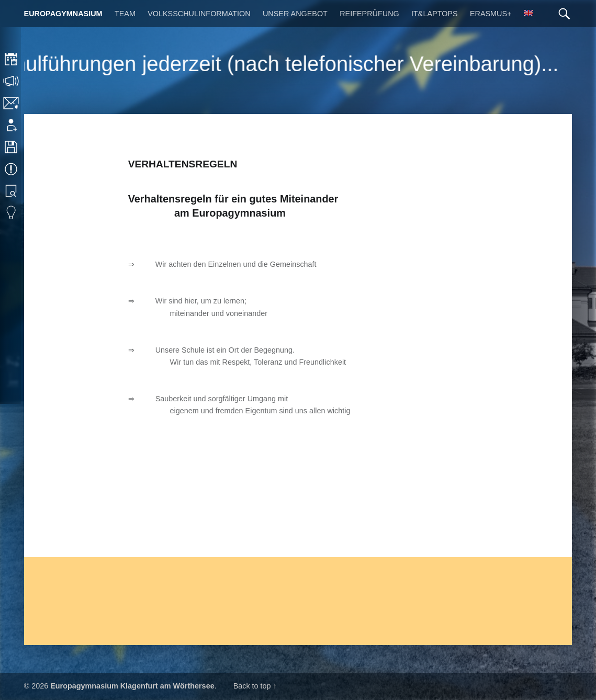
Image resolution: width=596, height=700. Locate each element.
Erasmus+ (491, 14)
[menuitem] (528, 14)
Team (125, 14)
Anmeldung (12, 125)
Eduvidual (12, 213)
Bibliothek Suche (12, 191)
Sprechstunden (12, 81)
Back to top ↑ (255, 686)
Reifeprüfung (369, 14)
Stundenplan (12, 59)
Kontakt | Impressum (12, 103)
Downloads (12, 147)
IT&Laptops (435, 14)
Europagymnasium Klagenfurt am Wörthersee (132, 686)
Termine (12, 169)
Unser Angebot (295, 14)
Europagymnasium (63, 14)
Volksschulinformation (199, 14)
